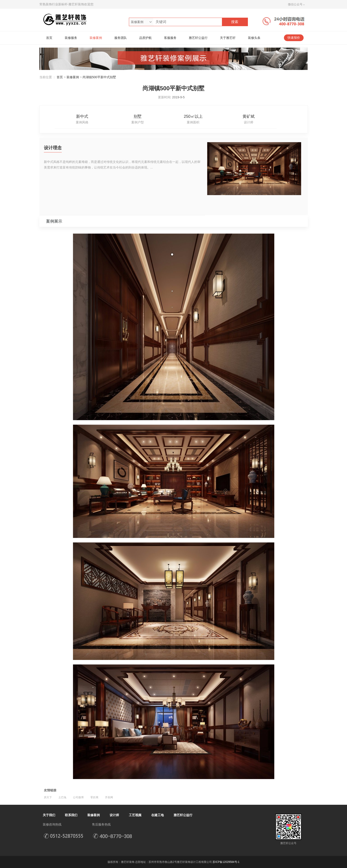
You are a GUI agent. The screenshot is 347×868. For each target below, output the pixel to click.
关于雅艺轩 (228, 38)
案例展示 (54, 221)
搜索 (235, 22)
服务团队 (121, 38)
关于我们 (49, 815)
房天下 (48, 797)
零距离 (94, 797)
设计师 (114, 815)
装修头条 (254, 38)
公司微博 (78, 797)
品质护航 (145, 38)
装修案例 (96, 38)
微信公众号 (295, 4)
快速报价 (294, 38)
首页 (49, 38)
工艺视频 (135, 815)
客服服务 (170, 38)
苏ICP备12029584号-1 (226, 862)
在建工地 (158, 815)
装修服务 (71, 38)
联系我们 (71, 815)
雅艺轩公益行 (198, 38)
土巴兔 (62, 797)
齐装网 (109, 797)
